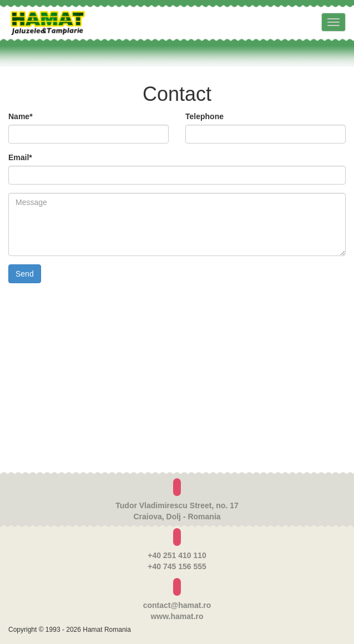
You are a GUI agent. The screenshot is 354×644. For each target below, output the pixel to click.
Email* (20, 157)
